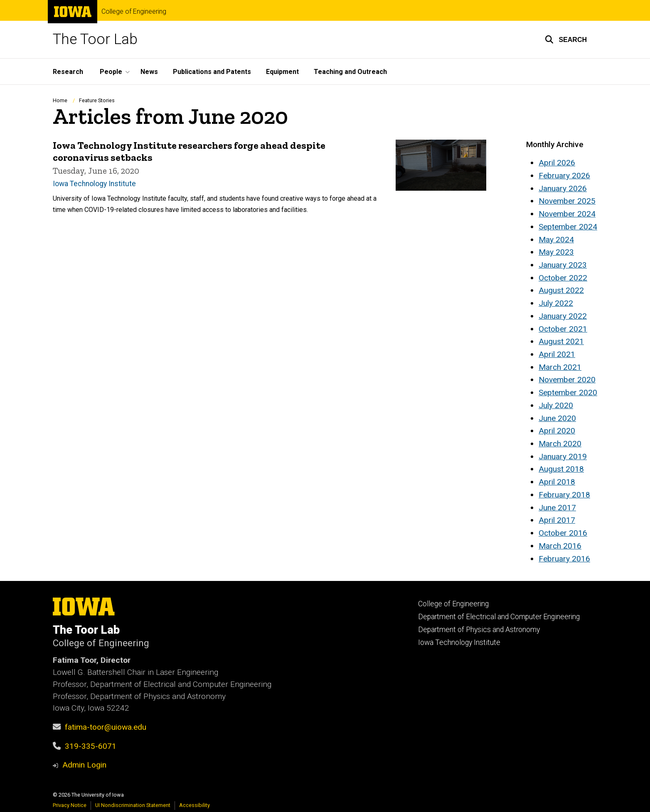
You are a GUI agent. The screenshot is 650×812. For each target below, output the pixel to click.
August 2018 (561, 469)
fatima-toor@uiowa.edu (106, 727)
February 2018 (564, 495)
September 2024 (568, 227)
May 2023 (556, 252)
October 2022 (563, 278)
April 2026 (557, 163)
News (149, 72)
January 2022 (563, 316)
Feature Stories (97, 100)
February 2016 (564, 559)
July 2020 (556, 405)
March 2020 (560, 444)
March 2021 (560, 367)
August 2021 (561, 341)
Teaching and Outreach (350, 72)
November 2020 (567, 380)
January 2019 (563, 456)
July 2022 (556, 303)
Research (68, 72)
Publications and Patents (212, 72)
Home (60, 100)
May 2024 (556, 240)
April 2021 (557, 354)
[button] (566, 39)
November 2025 (567, 201)
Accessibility (195, 805)
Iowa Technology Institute (94, 184)
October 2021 (563, 329)
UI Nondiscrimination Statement (133, 805)
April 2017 (557, 520)
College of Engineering (134, 12)
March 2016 (560, 546)
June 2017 (557, 508)
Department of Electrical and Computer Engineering (499, 617)
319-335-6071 (91, 746)
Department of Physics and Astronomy (479, 630)
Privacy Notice (70, 805)
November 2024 (567, 214)
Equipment (282, 72)
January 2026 (563, 188)
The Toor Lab (95, 39)
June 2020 (557, 418)
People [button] (111, 72)
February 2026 (564, 176)
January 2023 (563, 265)
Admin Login (84, 765)
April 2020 (557, 431)
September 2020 (568, 392)
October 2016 (563, 533)
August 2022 (561, 290)
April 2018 (557, 482)
